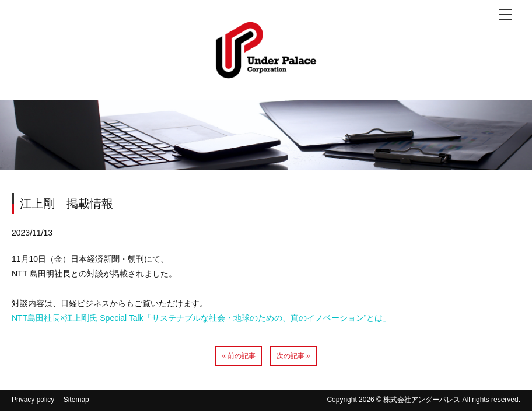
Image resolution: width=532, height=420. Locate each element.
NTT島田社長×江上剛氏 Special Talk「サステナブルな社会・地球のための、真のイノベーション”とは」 (201, 318)
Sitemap (76, 400)
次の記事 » (293, 356)
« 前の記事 (239, 356)
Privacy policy (33, 400)
